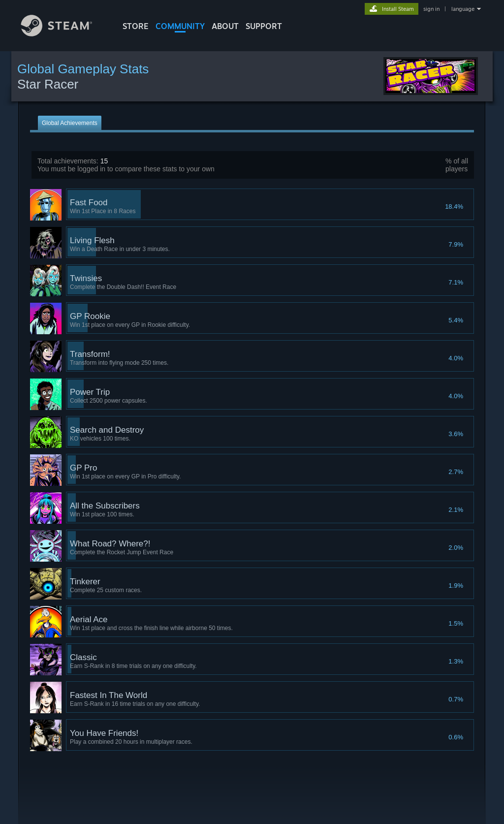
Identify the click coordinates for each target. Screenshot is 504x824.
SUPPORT (264, 26)
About (225, 26)
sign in (431, 9)
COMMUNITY (180, 26)
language (463, 9)
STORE (136, 26)
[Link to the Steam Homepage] (64, 34)
